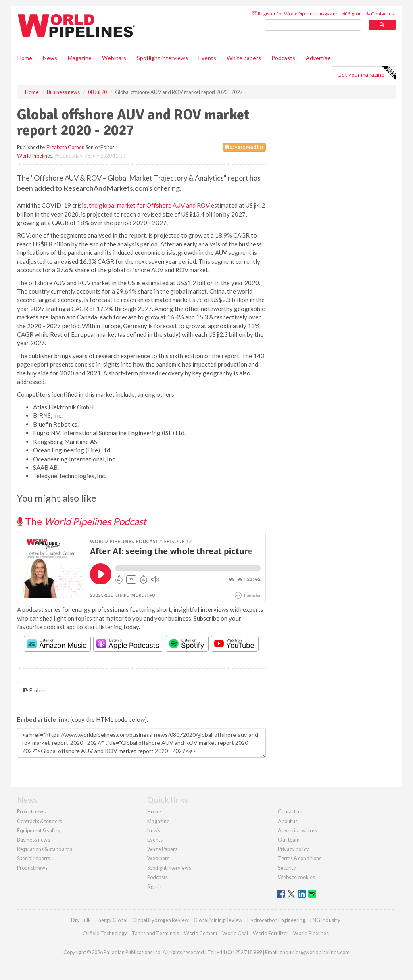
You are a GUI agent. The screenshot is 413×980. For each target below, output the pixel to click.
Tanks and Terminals (155, 933)
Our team (289, 840)
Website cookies (296, 877)
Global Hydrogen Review (161, 920)
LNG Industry (325, 920)
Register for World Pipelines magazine (295, 14)
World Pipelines (35, 156)
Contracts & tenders (40, 821)
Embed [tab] (35, 690)
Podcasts (283, 58)
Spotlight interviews (162, 58)
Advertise (318, 58)
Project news (31, 811)
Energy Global (112, 920)
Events (207, 58)
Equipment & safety (39, 830)
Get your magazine (366, 73)
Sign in (353, 14)
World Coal (235, 933)
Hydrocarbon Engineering (276, 920)
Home (25, 58)
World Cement (201, 933)
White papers (244, 58)
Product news (32, 868)
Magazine (80, 58)
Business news (33, 840)
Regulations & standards (45, 849)
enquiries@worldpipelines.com (315, 952)
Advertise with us (297, 830)
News (154, 830)
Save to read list (244, 147)
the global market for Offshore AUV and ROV (149, 205)
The (82, 521)
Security (287, 868)
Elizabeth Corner (65, 147)
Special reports (33, 858)
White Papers (162, 849)
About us (288, 821)
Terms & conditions (300, 858)
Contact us (380, 14)
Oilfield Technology (105, 933)
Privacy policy (293, 849)
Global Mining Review (218, 920)
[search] (313, 25)
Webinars (114, 58)
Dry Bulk (81, 920)
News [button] (50, 58)
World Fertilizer (271, 933)
